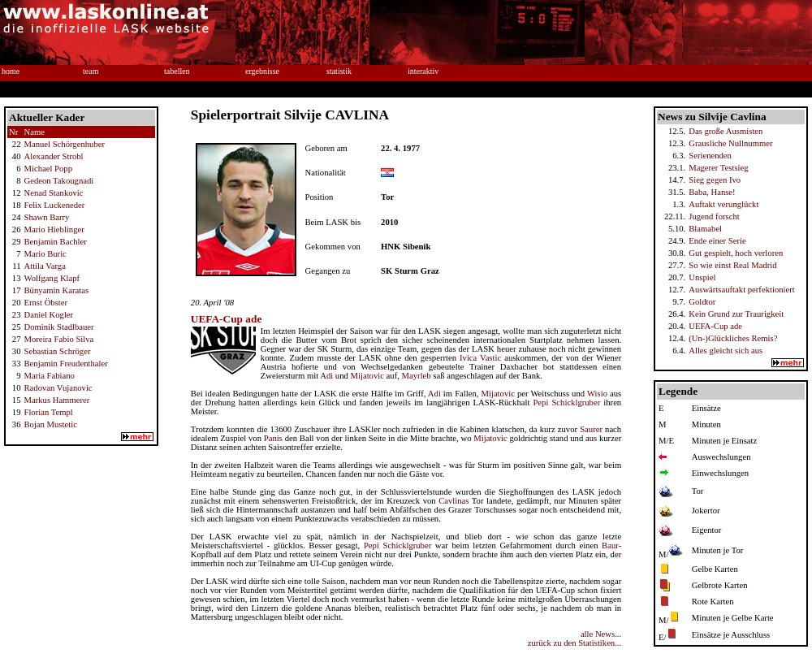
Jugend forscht (714, 216)
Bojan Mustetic (50, 424)
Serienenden (710, 156)
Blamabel (705, 229)
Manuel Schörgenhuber (64, 144)
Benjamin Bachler (55, 242)
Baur (610, 545)
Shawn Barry (46, 217)
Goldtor (702, 302)
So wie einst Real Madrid (732, 265)
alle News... (601, 634)
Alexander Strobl (53, 156)
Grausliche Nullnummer (730, 143)
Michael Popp (48, 169)
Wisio (597, 394)
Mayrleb (417, 376)
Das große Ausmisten (726, 131)
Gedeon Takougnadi (58, 181)
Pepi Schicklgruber (566, 403)
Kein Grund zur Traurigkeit (736, 314)
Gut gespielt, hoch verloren (736, 253)
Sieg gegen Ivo (715, 180)
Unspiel (702, 277)
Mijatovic (367, 376)
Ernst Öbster (45, 303)
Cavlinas (454, 501)
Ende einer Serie (717, 241)
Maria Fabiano (49, 376)
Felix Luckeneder (54, 205)
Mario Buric (45, 254)
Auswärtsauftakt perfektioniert (742, 290)
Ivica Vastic (480, 358)
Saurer (591, 429)
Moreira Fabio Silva (58, 339)
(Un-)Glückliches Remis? (733, 338)
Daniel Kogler (48, 315)
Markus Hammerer (56, 400)
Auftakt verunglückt (723, 204)
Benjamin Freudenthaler (65, 364)
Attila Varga (44, 266)
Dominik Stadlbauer (58, 327)
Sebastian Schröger (57, 351)
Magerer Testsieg (718, 168)
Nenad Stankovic (53, 193)
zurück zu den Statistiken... (574, 643)
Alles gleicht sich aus (726, 351)
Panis (273, 438)
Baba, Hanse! (712, 192)
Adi (326, 376)
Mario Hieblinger (54, 229)
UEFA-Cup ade (715, 326)
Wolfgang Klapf (52, 278)
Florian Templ (48, 412)
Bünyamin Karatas (56, 290)
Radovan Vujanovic (58, 388)
